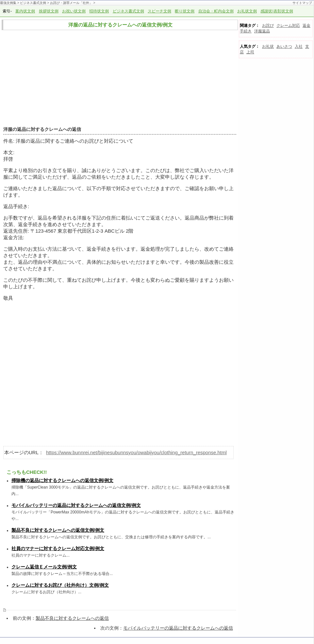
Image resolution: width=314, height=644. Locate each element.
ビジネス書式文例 (33, 3)
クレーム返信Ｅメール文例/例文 (44, 567)
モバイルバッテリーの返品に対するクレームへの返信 (178, 628)
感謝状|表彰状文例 (277, 11)
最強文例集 (8, 3)
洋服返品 (262, 31)
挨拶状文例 (49, 11)
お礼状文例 (247, 11)
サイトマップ (302, 3)
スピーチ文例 (159, 11)
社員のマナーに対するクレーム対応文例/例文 (58, 548)
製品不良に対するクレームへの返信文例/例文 (58, 530)
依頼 (96, 177)
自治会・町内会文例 (216, 11)
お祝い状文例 (74, 11)
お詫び (268, 26)
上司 (250, 52)
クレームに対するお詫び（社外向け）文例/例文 (60, 585)
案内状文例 (25, 11)
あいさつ (284, 46)
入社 (299, 46)
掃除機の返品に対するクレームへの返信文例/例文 (62, 480)
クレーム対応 (288, 26)
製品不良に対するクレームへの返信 (72, 618)
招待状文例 (99, 11)
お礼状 (268, 46)
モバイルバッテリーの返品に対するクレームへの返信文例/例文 (76, 505)
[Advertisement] (118, 79)
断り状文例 (185, 11)
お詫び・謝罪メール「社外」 (71, 3)
